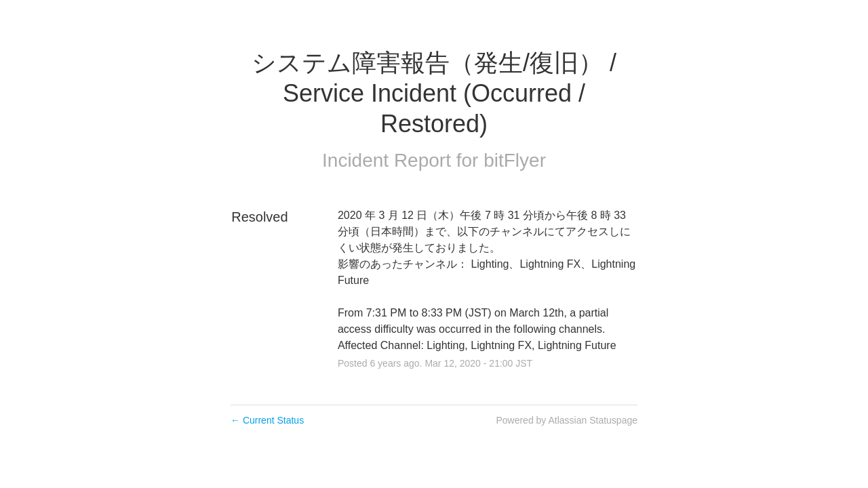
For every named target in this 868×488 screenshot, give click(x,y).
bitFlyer (515, 160)
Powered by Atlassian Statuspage (567, 420)
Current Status (267, 420)
